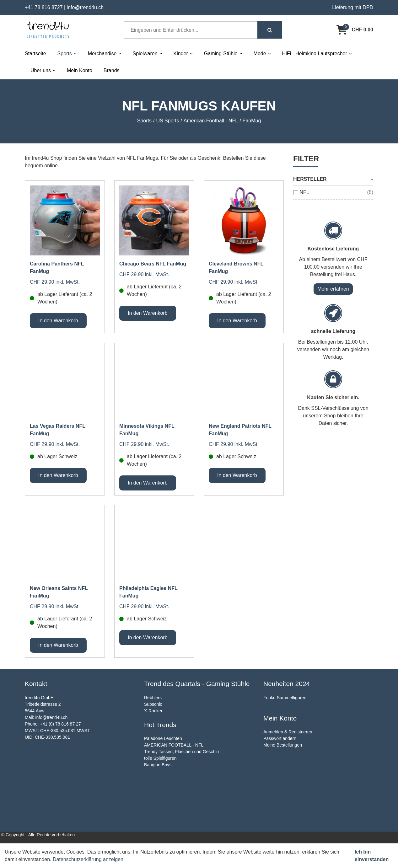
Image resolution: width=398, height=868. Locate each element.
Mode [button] (262, 54)
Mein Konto (80, 70)
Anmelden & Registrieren (288, 732)
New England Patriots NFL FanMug (240, 430)
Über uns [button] (43, 70)
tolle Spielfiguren (160, 758)
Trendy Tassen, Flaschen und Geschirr (182, 752)
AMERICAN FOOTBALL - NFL (174, 745)
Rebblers (153, 698)
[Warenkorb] (355, 30)
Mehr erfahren (333, 289)
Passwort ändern (280, 738)
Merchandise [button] (105, 54)
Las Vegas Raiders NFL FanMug (58, 430)
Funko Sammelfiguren (285, 698)
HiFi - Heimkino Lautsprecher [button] (317, 54)
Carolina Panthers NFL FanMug (57, 268)
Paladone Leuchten (163, 738)
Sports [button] (67, 54)
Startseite (35, 54)
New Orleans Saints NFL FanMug (59, 592)
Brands (112, 70)
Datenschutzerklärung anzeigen (88, 859)
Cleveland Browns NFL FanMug (236, 268)
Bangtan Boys (158, 765)
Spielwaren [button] (147, 54)
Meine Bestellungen (283, 745)
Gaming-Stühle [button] (223, 54)
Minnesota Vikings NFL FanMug (147, 430)
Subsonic (153, 704)
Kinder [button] (183, 54)
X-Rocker (153, 711)
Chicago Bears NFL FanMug (153, 264)
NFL (304, 192)
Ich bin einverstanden (372, 856)
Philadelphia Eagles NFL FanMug (148, 592)
